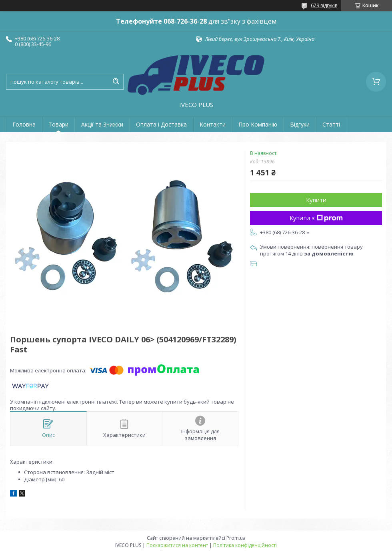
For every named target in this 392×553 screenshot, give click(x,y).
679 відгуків (324, 5)
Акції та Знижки (102, 124)
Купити (316, 200)
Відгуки (300, 124)
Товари (58, 124)
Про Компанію (258, 124)
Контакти (213, 124)
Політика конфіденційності (245, 545)
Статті (331, 124)
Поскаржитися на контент (177, 545)
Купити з (316, 218)
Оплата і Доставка (161, 124)
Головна (24, 124)
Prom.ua (236, 538)
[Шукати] (116, 82)
